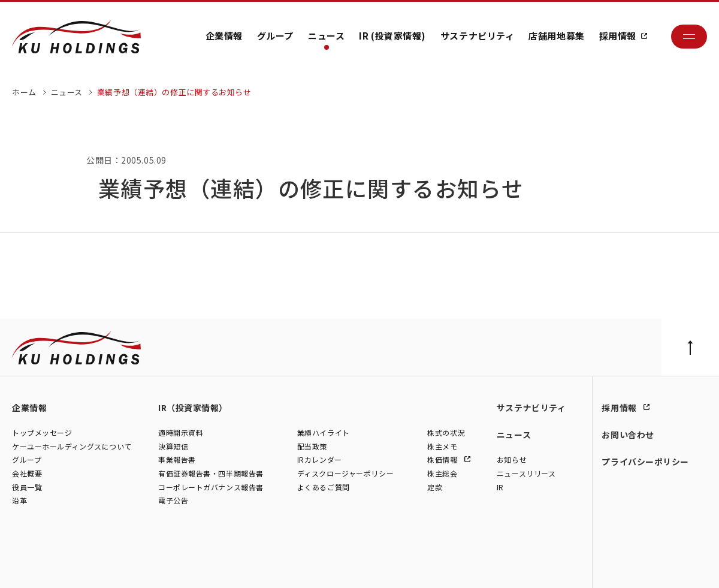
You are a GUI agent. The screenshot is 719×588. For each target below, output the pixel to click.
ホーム (24, 92)
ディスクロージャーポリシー (345, 474)
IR (500, 487)
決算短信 (173, 446)
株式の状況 (446, 433)
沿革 (19, 501)
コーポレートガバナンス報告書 (211, 487)
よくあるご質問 (324, 487)
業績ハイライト (324, 433)
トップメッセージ (42, 433)
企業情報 (224, 36)
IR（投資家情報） (193, 408)
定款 (435, 487)
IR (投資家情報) (392, 36)
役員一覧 (27, 487)
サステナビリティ (477, 36)
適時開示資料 (181, 433)
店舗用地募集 (556, 36)
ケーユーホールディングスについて (72, 446)
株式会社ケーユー (40, 566)
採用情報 (618, 36)
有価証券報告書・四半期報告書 (211, 474)
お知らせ (512, 460)
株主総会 (442, 474)
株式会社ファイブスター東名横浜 (323, 566)
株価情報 (443, 460)
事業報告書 (177, 460)
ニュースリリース (526, 474)
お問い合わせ (628, 435)
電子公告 (173, 501)
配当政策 (312, 446)
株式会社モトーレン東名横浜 (217, 566)
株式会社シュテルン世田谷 (120, 566)
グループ (275, 36)
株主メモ (442, 446)
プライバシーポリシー (645, 462)
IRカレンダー (320, 460)
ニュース (326, 36)
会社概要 (27, 474)
